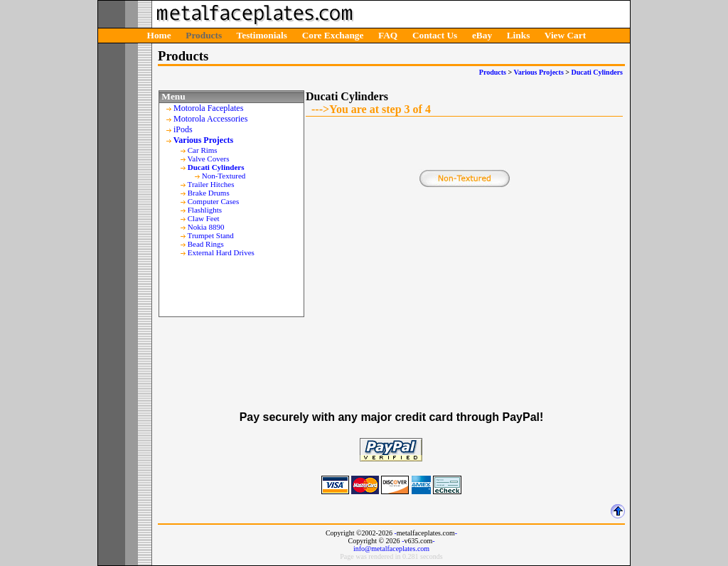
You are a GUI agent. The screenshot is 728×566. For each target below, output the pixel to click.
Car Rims (203, 150)
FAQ (388, 35)
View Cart (565, 35)
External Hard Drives (221, 252)
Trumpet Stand (211, 235)
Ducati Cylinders (598, 72)
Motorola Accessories (210, 119)
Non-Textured (224, 176)
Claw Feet (204, 218)
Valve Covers (209, 159)
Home (159, 35)
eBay (482, 35)
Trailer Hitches (211, 184)
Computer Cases (213, 201)
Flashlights (205, 210)
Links (519, 35)
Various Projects (539, 72)
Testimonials (262, 35)
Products (204, 35)
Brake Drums (209, 193)
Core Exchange (333, 35)
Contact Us (435, 35)
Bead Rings (206, 244)
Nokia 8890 (206, 227)
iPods (183, 129)
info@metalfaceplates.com (391, 549)
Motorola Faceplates (208, 108)
